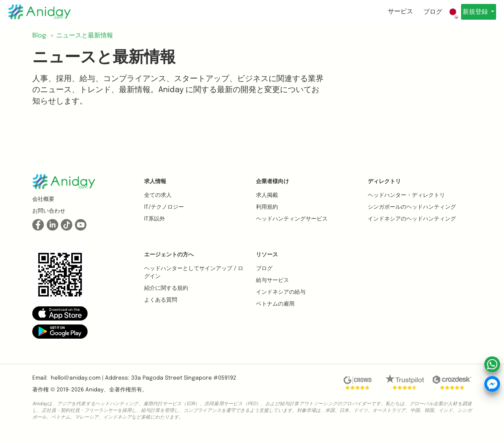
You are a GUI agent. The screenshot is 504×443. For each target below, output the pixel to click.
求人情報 (155, 182)
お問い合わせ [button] (49, 211)
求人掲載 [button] (267, 195)
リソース (267, 255)
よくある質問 (161, 300)
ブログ (426, 12)
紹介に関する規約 (166, 288)
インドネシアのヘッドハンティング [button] (412, 219)
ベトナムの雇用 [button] (275, 304)
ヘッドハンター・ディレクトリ (406, 195)
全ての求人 (158, 195)
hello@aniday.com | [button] (77, 378)
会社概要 (43, 199)
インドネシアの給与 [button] (281, 292)
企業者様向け (272, 182)
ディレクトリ (384, 182)
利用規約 (267, 207)
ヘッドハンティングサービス (292, 219)
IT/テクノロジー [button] (164, 207)
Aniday (94, 390)
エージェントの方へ (169, 255)
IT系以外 (155, 219)
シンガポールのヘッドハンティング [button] (412, 207)
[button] (60, 313)
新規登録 (473, 12)
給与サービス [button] (272, 280)
